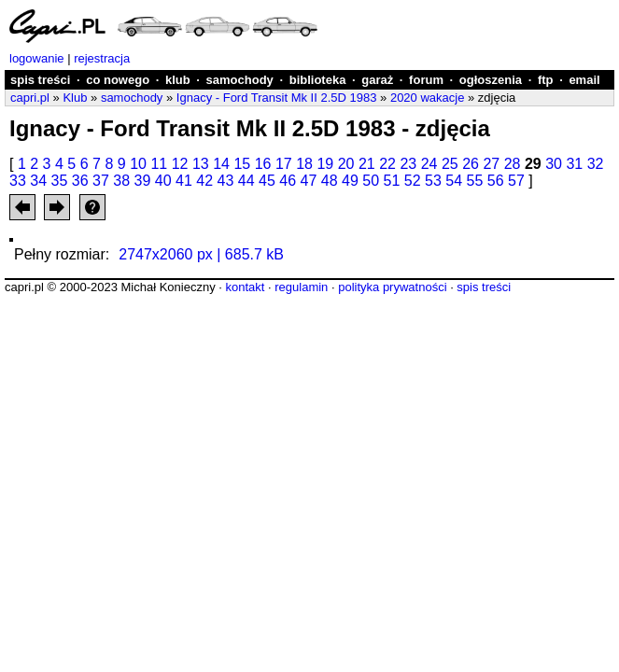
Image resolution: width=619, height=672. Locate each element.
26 (471, 164)
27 (491, 164)
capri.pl (30, 98)
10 (138, 164)
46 (288, 181)
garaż (377, 80)
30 (554, 164)
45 (267, 181)
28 (513, 164)
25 (450, 164)
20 (346, 164)
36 (80, 181)
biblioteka (318, 80)
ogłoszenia (491, 80)
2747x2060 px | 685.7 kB (201, 254)
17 (284, 164)
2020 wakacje (428, 98)
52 (413, 181)
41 (184, 181)
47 (309, 181)
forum (426, 80)
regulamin (301, 287)
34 (38, 181)
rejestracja (102, 58)
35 (60, 181)
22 (387, 164)
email (584, 80)
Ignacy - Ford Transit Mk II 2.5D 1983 (277, 98)
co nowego (118, 80)
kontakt (245, 287)
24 (429, 164)
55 (475, 181)
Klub (75, 98)
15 (242, 164)
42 (204, 181)
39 (143, 181)
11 (159, 164)
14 (221, 164)
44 (246, 181)
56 (496, 181)
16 (263, 164)
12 (180, 164)
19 (325, 164)
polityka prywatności (392, 287)
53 (433, 181)
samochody (240, 80)
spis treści (40, 80)
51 (392, 181)
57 (516, 181)
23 (408, 164)
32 (596, 164)
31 (574, 164)
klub (178, 80)
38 (121, 181)
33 (18, 181)
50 (371, 181)
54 (454, 181)
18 (304, 164)
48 (330, 181)
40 (163, 181)
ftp (546, 80)
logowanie (37, 58)
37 (101, 181)
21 (367, 164)
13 (201, 164)
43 (226, 181)
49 (350, 181)
